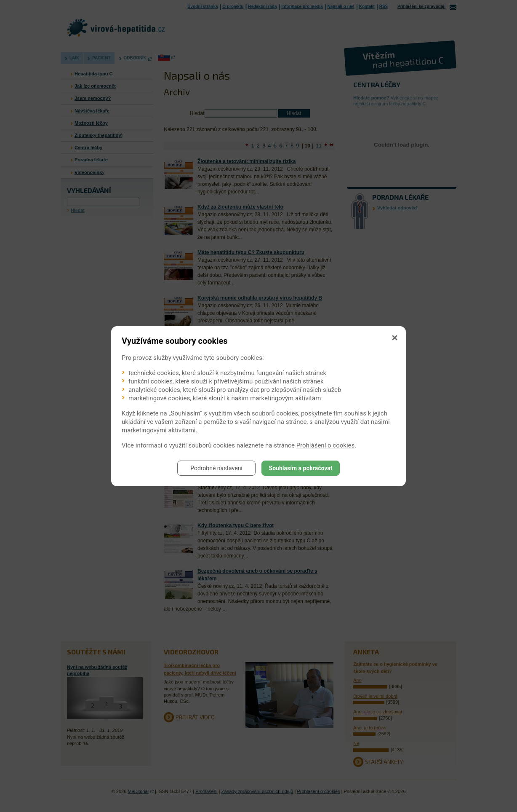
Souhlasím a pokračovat (301, 468)
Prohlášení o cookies (326, 445)
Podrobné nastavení (216, 468)
